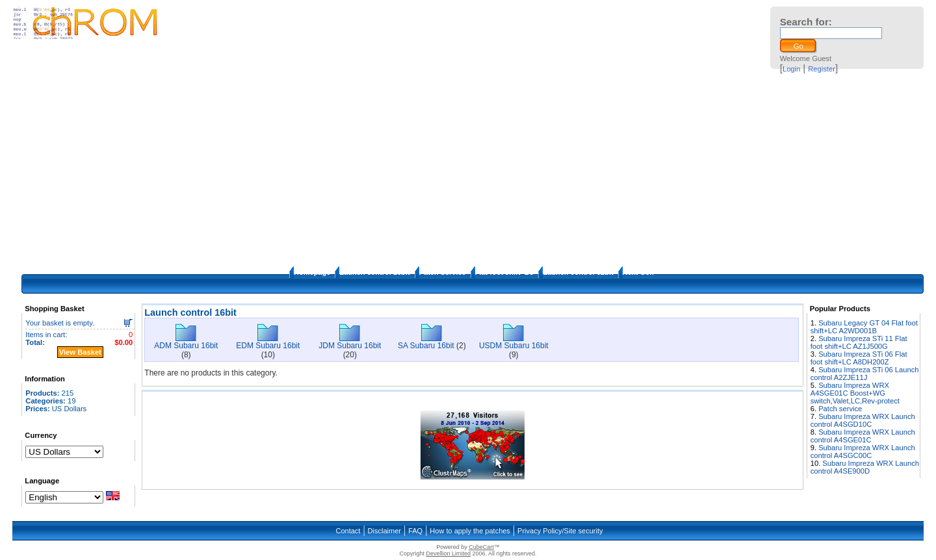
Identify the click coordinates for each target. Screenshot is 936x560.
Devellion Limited (448, 554)
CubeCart (481, 547)
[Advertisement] (468, 169)
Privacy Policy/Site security (560, 531)
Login (791, 69)
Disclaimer (384, 531)
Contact (348, 531)
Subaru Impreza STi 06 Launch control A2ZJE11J (865, 374)
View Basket (80, 352)
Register (822, 69)
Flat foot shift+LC (505, 272)
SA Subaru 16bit (426, 346)
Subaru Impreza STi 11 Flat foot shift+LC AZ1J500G (859, 342)
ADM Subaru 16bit (186, 346)
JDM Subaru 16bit (350, 346)
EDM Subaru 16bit (268, 346)
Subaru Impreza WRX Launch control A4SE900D (865, 467)
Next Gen (638, 272)
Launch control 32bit (578, 272)
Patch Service (443, 272)
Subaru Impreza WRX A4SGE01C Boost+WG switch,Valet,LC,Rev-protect (855, 393)
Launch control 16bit (374, 272)
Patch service (840, 409)
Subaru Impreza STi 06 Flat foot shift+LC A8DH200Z (859, 358)
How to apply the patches (470, 531)
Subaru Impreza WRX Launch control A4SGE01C (863, 436)
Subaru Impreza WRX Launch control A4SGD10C (863, 420)
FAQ (415, 531)
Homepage (312, 272)
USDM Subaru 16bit (514, 346)
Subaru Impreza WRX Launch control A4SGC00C (863, 452)
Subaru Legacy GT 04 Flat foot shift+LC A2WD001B (864, 327)
